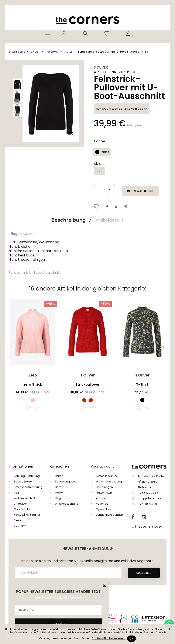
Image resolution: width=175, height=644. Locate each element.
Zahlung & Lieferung (27, 476)
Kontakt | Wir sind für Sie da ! (27, 517)
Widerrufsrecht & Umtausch (25, 501)
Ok (131, 639)
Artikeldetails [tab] (110, 220)
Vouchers (102, 504)
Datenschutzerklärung (28, 487)
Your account (102, 466)
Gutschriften (104, 493)
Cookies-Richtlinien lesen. (108, 638)
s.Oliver (101, 67)
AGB (17, 493)
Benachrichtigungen (109, 515)
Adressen (102, 498)
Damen (60, 487)
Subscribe (144, 573)
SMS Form (20, 526)
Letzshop (159, 618)
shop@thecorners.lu (151, 498)
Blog (58, 498)
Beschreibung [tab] (69, 220)
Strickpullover (87, 384)
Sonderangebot (65, 482)
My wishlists (104, 509)
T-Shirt (142, 384)
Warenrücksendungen (111, 482)
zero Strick (33, 384)
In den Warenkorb (140, 191)
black (105, 152)
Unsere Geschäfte (66, 504)
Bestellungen (104, 487)
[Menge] (104, 191)
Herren (59, 476)
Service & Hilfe (23, 482)
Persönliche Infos (107, 476)
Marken (60, 493)
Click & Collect (23, 509)
